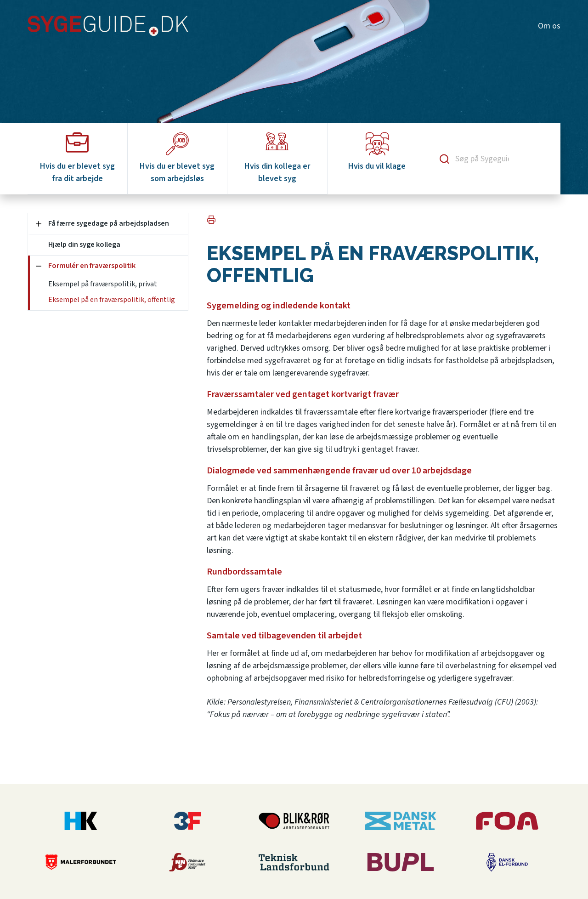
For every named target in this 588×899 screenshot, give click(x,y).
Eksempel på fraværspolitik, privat (103, 284)
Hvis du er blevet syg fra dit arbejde (77, 158)
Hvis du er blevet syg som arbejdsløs (177, 158)
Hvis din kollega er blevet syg (277, 158)
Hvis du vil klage (377, 152)
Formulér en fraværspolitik (92, 266)
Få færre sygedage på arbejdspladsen (109, 223)
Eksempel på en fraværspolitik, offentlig (112, 300)
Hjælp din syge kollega (84, 245)
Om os (549, 26)
